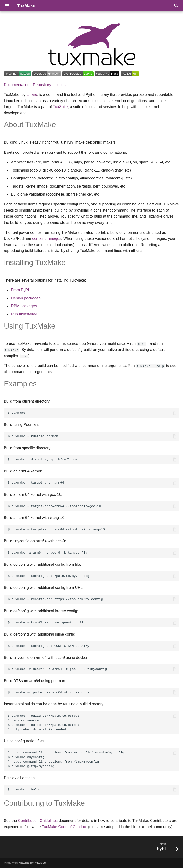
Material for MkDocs (32, 863)
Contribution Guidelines (38, 820)
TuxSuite (60, 107)
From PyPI (20, 290)
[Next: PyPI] (166, 848)
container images (47, 238)
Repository (42, 85)
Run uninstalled (24, 314)
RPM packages (24, 306)
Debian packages (26, 298)
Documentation (17, 85)
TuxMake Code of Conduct (64, 827)
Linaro (32, 95)
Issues (60, 85)
